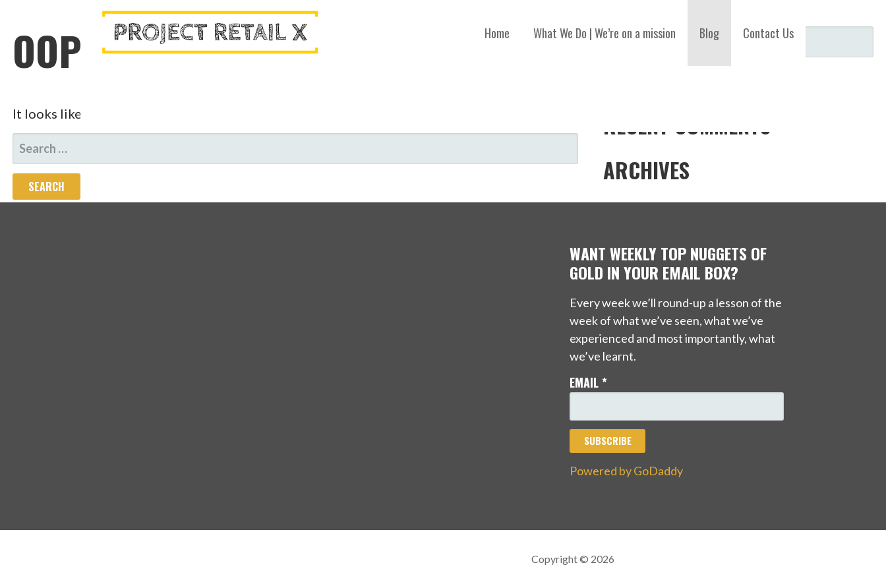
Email (588, 382)
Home (497, 33)
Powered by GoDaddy (626, 471)
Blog (709, 33)
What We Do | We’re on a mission (605, 33)
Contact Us (768, 33)
